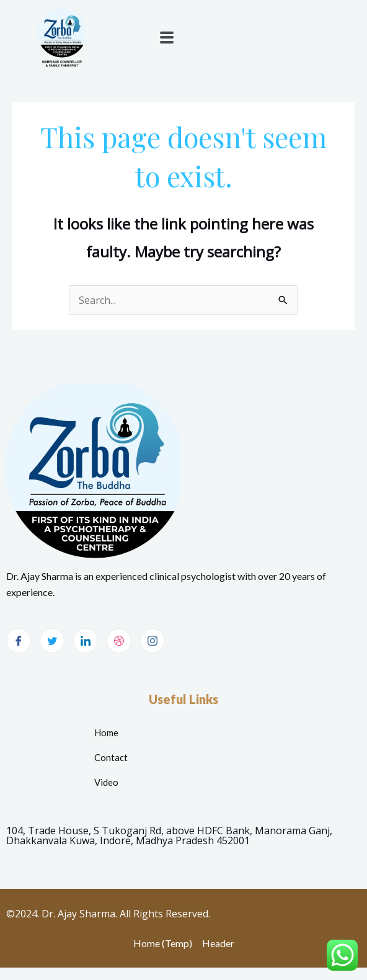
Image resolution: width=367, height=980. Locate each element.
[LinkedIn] (86, 641)
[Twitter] (52, 641)
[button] (166, 37)
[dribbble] (119, 641)
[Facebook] (19, 641)
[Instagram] (153, 641)
